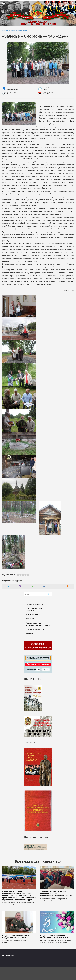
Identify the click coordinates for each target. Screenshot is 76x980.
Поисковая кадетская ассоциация (34, 609)
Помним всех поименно (35, 629)
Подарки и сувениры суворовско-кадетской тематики (38, 624)
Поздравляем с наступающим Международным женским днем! (54, 937)
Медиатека (30, 619)
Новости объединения (34, 604)
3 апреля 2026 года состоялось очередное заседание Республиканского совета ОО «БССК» (56, 893)
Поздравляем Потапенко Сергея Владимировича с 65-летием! (16, 937)
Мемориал (30, 633)
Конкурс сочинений (33, 614)
